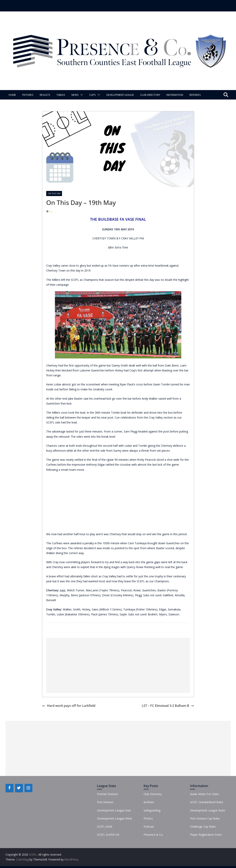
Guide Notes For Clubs (204, 794)
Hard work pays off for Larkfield (69, 706)
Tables (61, 95)
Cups (93, 95)
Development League (120, 95)
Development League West (114, 818)
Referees (195, 95)
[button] (81, 95)
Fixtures (28, 95)
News (75, 95)
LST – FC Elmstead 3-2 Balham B (168, 706)
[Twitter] (19, 788)
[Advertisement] (118, 665)
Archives (149, 802)
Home (12, 95)
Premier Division (107, 794)
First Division (105, 802)
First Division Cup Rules (205, 818)
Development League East (114, 810)
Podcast (149, 827)
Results (45, 95)
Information (175, 95)
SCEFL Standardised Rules (207, 802)
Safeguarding (152, 810)
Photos (148, 818)
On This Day (54, 194)
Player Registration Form (206, 835)
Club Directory (150, 95)
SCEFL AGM (105, 827)
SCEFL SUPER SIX (108, 835)
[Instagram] (28, 788)
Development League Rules (208, 810)
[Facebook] (9, 788)
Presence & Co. (153, 835)
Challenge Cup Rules (203, 827)
